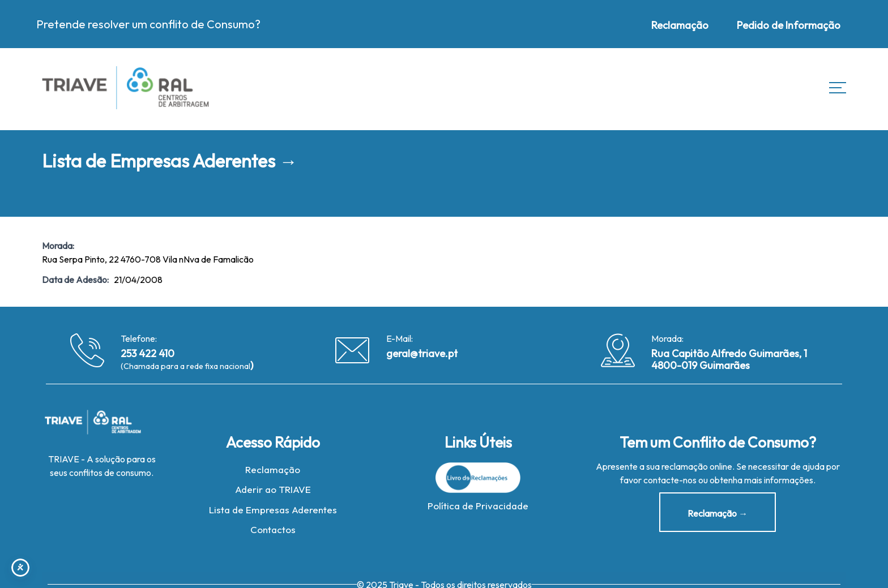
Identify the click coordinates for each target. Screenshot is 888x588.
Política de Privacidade (478, 507)
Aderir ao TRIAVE (273, 491)
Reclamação (273, 471)
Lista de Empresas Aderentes (273, 511)
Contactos (273, 531)
